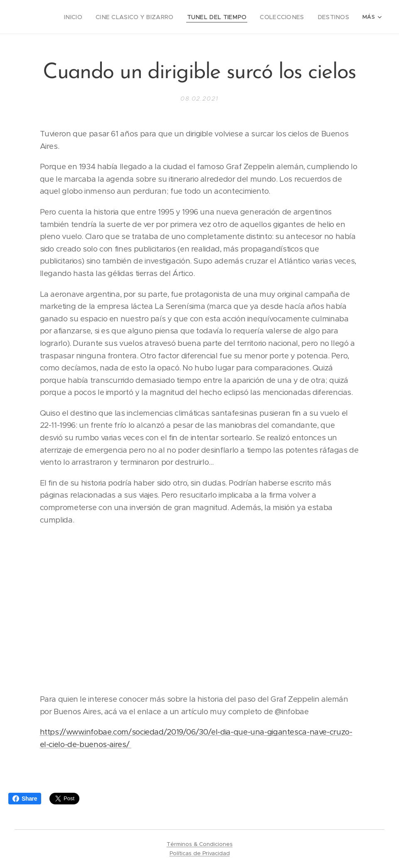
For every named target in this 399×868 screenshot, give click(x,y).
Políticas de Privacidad (200, 853)
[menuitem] (95, 17)
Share (25, 799)
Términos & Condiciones (200, 844)
